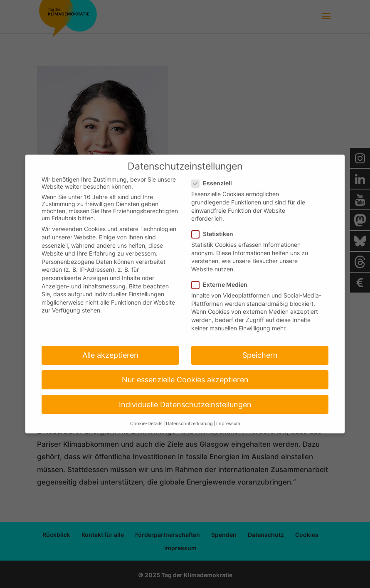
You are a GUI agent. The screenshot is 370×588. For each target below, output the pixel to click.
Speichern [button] (260, 355)
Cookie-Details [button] (146, 424)
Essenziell (215, 183)
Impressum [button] (228, 424)
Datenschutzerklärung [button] (189, 424)
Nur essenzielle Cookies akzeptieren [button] (185, 380)
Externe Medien (223, 284)
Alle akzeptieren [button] (110, 355)
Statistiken (216, 234)
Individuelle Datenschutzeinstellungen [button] (185, 405)
